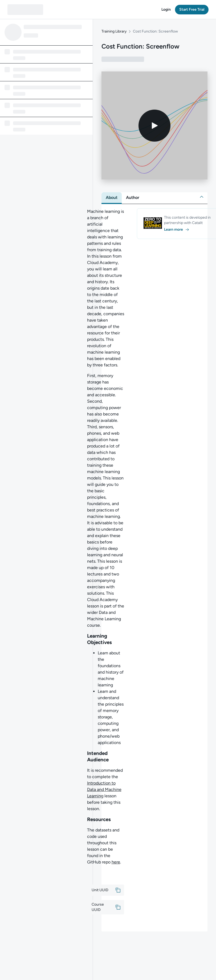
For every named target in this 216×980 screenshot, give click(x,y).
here (116, 862)
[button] (166, 10)
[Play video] (154, 126)
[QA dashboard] (25, 10)
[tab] (112, 198)
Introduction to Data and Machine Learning (104, 789)
